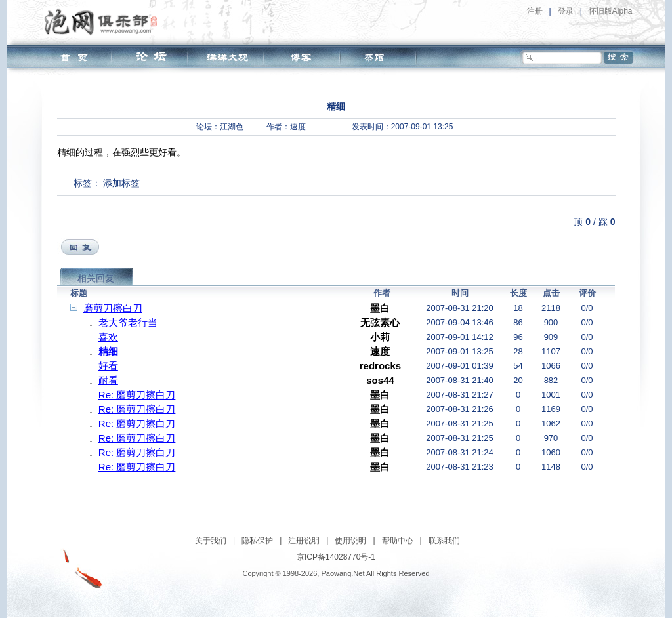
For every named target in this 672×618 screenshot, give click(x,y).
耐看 (108, 380)
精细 (108, 351)
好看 (108, 366)
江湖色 (232, 127)
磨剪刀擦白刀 (113, 308)
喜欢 (108, 337)
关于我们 (211, 541)
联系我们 (444, 541)
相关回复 (96, 278)
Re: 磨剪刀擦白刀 (137, 395)
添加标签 (121, 183)
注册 (535, 11)
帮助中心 (398, 541)
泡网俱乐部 (104, 22)
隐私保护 (257, 541)
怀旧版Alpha (611, 11)
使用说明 (350, 541)
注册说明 (304, 541)
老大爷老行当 (128, 322)
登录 (566, 11)
